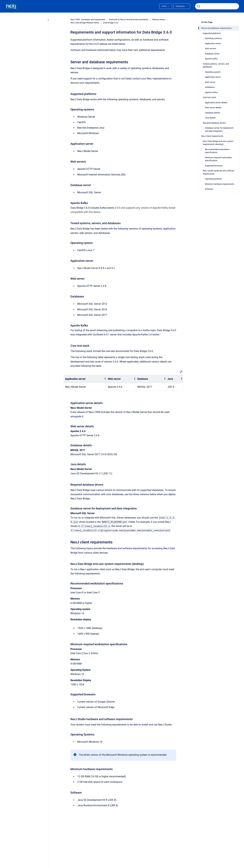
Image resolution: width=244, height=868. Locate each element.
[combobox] (217, 6)
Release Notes (159, 20)
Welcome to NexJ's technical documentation (129, 20)
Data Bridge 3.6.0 (111, 23)
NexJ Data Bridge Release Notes (85, 23)
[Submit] (199, 6)
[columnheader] (85, 379)
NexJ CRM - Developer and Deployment (88, 20)
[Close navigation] (48, 20)
